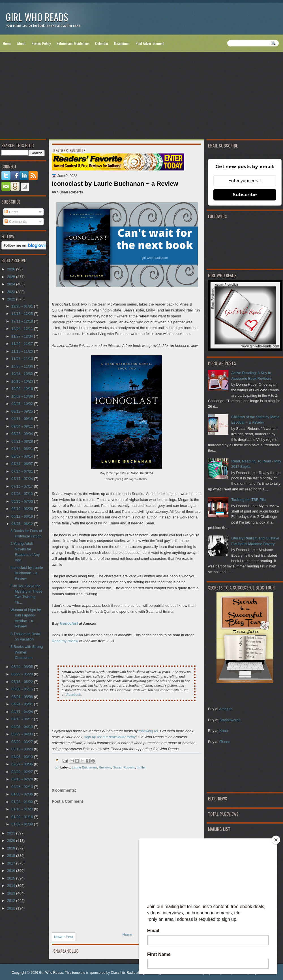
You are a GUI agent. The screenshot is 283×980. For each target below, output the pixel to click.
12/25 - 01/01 (22, 306)
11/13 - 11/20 (22, 351)
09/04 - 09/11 (22, 426)
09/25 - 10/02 (22, 404)
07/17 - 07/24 (22, 479)
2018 (12, 856)
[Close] (276, 840)
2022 (12, 299)
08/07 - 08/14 (22, 456)
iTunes (225, 742)
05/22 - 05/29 (22, 674)
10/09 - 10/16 (22, 389)
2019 (12, 848)
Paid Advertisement (150, 43)
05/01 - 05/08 (22, 697)
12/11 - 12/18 (22, 321)
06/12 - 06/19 (22, 516)
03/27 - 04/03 (22, 734)
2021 (12, 833)
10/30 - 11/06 (22, 366)
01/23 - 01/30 (22, 802)
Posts (11, 212)
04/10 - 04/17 (22, 719)
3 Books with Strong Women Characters (27, 652)
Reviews (105, 767)
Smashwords (230, 720)
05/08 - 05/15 (22, 689)
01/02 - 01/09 (22, 824)
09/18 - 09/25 (22, 411)
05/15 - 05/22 (22, 682)
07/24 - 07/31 (22, 471)
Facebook (73, 694)
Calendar (102, 43)
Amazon (226, 709)
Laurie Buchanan (84, 767)
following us (148, 731)
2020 (12, 841)
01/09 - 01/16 (22, 817)
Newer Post (64, 937)
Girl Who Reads (37, 17)
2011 (12, 908)
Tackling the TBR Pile (248, 500)
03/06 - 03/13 (22, 757)
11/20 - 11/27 (22, 344)
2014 (12, 886)
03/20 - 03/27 (22, 742)
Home (7, 43)
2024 (12, 284)
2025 (12, 277)
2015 (12, 878)
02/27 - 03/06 (22, 764)
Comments (16, 222)
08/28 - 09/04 (22, 434)
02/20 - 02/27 (22, 772)
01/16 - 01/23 (22, 809)
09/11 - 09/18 (22, 419)
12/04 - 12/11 (22, 329)
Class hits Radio (123, 973)
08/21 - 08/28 (22, 441)
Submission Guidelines (73, 43)
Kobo (224, 731)
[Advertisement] (141, 97)
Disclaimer (122, 43)
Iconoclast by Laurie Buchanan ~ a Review (27, 573)
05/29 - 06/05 (22, 667)
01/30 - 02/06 (22, 794)
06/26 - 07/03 (22, 501)
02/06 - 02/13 (22, 787)
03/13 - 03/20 (22, 749)
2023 (12, 292)
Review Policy (41, 43)
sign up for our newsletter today (110, 737)
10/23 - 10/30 (22, 374)
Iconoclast (69, 623)
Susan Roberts (124, 767)
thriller (141, 767)
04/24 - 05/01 (22, 704)
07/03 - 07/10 (22, 494)
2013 (12, 893)
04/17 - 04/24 (22, 712)
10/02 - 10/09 (22, 396)
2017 (12, 863)
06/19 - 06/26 (22, 509)
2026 (12, 269)
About (21, 43)
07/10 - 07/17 (22, 486)
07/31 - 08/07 (22, 464)
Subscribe (245, 195)
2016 (12, 871)
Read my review (65, 641)
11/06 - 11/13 (22, 359)
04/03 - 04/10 (22, 727)
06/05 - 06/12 (22, 524)
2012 (12, 901)
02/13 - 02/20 (22, 779)
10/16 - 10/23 (22, 381)
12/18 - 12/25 (22, 314)
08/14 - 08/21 (22, 449)
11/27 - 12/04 (22, 336)
